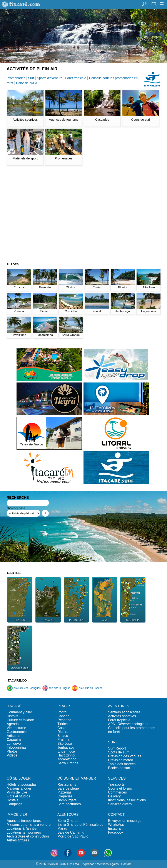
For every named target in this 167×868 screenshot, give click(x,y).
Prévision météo (121, 760)
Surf (31, 78)
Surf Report (117, 748)
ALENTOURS (68, 815)
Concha (63, 716)
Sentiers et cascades (124, 712)
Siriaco (63, 736)
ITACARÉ (14, 706)
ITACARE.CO (17, 680)
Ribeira (63, 732)
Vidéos (12, 755)
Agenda (13, 724)
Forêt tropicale (76, 78)
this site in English (56, 688)
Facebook (116, 832)
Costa (62, 728)
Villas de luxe (17, 792)
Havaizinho (66, 755)
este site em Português (24, 688)
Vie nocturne (17, 728)
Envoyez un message (125, 821)
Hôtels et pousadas (22, 784)
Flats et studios (18, 796)
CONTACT (116, 815)
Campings (15, 804)
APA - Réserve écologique (128, 724)
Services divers (120, 804)
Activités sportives (122, 716)
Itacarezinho (67, 759)
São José (65, 744)
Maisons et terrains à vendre (29, 825)
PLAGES (64, 706)
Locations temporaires (24, 832)
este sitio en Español (87, 688)
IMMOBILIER (17, 815)
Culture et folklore (20, 720)
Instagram (116, 828)
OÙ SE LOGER (19, 778)
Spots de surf (118, 752)
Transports (116, 784)
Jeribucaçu (66, 747)
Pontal (62, 712)
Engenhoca (66, 751)
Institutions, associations (127, 800)
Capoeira (14, 740)
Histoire (13, 716)
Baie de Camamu (71, 832)
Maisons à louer (19, 788)
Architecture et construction (28, 836)
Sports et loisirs (120, 788)
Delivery (114, 796)
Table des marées (122, 764)
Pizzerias (64, 792)
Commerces (117, 792)
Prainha (63, 740)
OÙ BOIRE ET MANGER (77, 778)
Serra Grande (68, 763)
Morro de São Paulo (73, 836)
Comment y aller (19, 712)
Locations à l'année (22, 828)
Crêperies (65, 796)
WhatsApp (116, 825)
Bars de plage (68, 788)
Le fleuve (14, 744)
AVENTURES (119, 706)
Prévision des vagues (125, 756)
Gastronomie (17, 732)
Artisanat (14, 736)
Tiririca (63, 724)
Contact (126, 864)
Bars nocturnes (69, 804)
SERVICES (117, 778)
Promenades (16, 78)
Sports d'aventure (50, 78)
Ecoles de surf (119, 768)
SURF (113, 742)
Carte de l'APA (27, 83)
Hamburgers (67, 800)
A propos (89, 864)
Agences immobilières (24, 821)
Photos (12, 751)
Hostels (13, 800)
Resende (64, 720)
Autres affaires (18, 840)
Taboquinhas (17, 747)
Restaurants (67, 784)
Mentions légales (108, 864)
